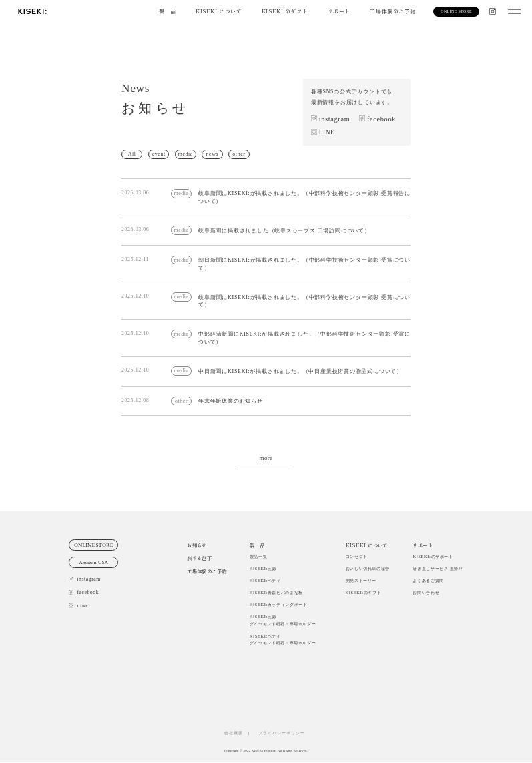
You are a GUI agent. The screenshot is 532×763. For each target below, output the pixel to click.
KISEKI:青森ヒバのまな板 (276, 593)
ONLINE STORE (94, 545)
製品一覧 (259, 556)
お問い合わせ (426, 593)
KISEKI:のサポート (433, 556)
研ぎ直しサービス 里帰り (438, 568)
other (239, 154)
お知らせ (197, 545)
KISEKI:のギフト (285, 11)
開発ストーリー (361, 580)
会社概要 (234, 733)
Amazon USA (93, 563)
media (186, 154)
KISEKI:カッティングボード (279, 605)
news (213, 154)
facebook (381, 119)
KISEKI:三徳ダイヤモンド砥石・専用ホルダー (283, 620)
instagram (335, 119)
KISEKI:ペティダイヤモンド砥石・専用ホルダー (283, 639)
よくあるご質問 (428, 580)
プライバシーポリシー (284, 733)
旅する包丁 (199, 558)
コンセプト (357, 556)
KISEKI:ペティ (265, 580)
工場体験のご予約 (393, 11)
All (132, 154)
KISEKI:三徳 (263, 568)
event (159, 154)
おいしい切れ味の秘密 (368, 568)
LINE (327, 132)
